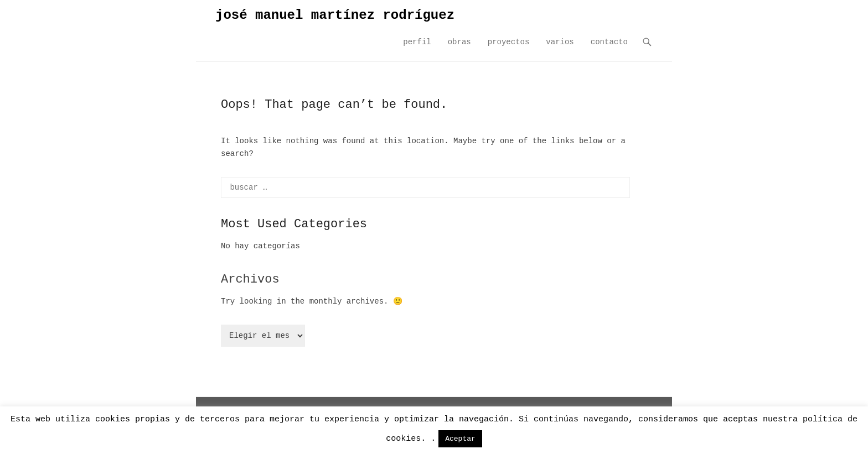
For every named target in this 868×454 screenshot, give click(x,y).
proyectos (509, 42)
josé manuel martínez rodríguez (335, 15)
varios (560, 42)
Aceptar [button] (460, 439)
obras (459, 42)
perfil (417, 42)
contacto (609, 42)
